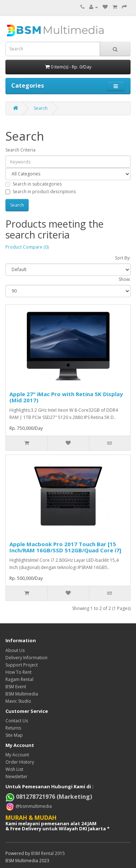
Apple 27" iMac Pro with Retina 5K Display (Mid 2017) (66, 397)
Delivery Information (26, 658)
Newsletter (17, 776)
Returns (13, 728)
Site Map (14, 735)
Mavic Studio (18, 701)
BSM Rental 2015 (48, 853)
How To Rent (18, 672)
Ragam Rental (19, 679)
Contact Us (17, 721)
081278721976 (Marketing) (49, 797)
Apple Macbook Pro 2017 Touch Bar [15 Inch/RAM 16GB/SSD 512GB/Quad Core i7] (65, 547)
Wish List (14, 769)
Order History (20, 762)
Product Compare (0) (27, 247)
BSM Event (16, 687)
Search (41, 108)
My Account (17, 755)
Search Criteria (20, 150)
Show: (125, 279)
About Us (15, 650)
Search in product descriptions (41, 192)
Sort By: (123, 258)
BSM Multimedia (22, 694)
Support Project (22, 665)
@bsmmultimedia (33, 806)
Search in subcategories (34, 184)
